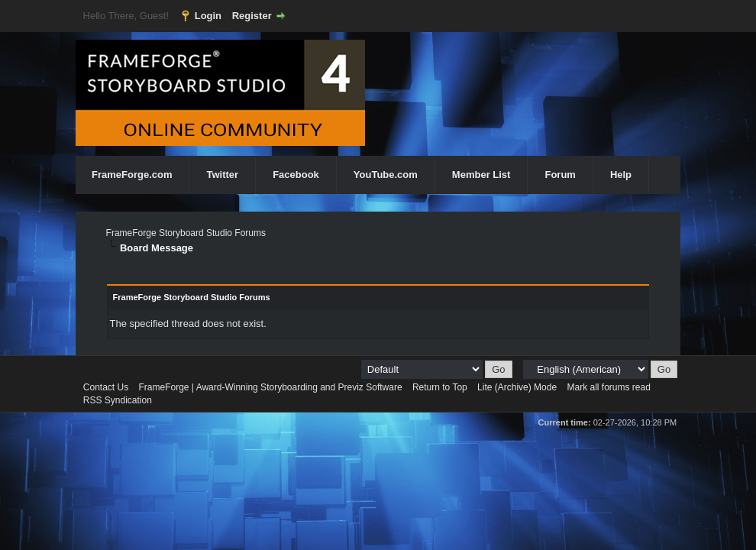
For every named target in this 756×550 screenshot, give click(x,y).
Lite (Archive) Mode (517, 387)
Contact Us (106, 387)
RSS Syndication (118, 400)
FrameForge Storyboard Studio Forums (186, 233)
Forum (560, 175)
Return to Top (440, 387)
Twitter (222, 175)
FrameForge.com (132, 175)
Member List (481, 175)
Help (621, 175)
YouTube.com (386, 175)
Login (208, 16)
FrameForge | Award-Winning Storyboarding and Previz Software (271, 387)
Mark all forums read (608, 387)
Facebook (296, 175)
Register (252, 16)
